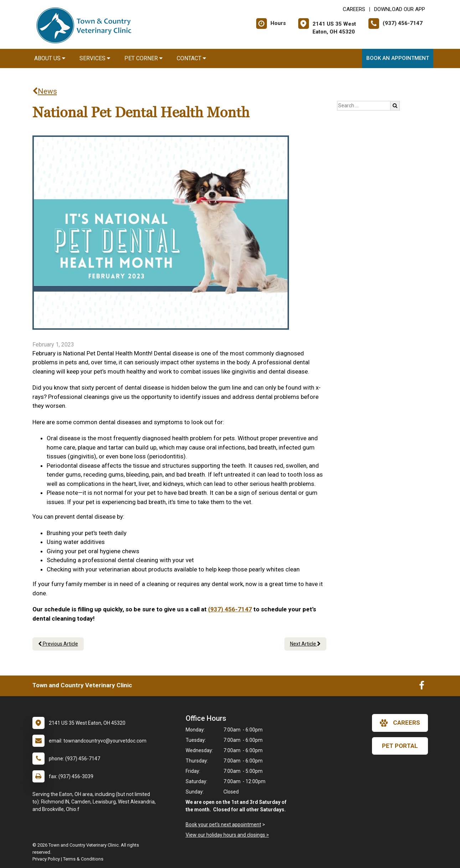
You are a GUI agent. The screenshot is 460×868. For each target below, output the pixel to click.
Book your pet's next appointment (223, 825)
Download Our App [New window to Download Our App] (400, 9)
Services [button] (95, 58)
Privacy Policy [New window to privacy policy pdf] (46, 859)
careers (400, 723)
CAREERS (354, 9)
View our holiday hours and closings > (227, 835)
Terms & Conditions (83, 859)
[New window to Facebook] (422, 687)
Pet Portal (400, 746)
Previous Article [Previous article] (58, 644)
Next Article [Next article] (305, 644)
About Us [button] (50, 58)
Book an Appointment (398, 58)
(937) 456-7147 (230, 609)
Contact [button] (191, 58)
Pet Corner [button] (143, 58)
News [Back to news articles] (45, 91)
